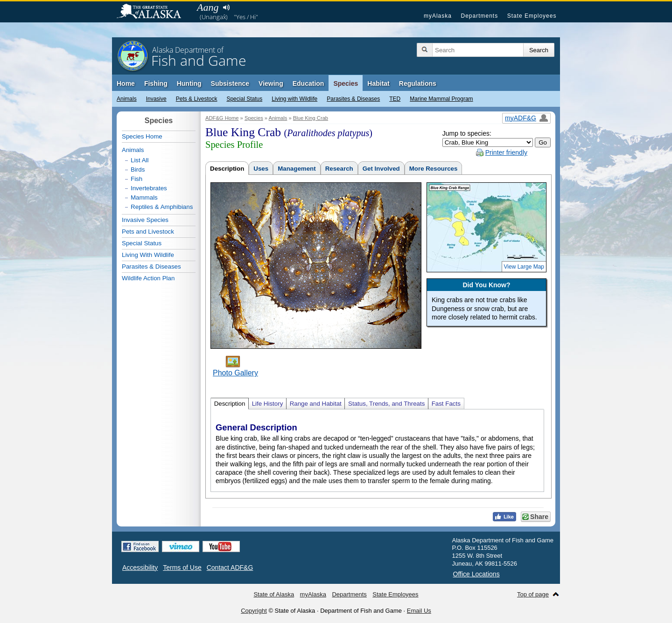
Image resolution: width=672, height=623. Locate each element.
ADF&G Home (222, 118)
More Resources (434, 169)
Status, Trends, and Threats (386, 404)
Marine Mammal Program (441, 99)
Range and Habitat (316, 404)
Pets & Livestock (197, 99)
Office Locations (476, 574)
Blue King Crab (311, 118)
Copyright (254, 611)
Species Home (142, 136)
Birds (138, 170)
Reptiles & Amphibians (162, 207)
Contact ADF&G (230, 568)
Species (346, 83)
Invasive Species (145, 220)
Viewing (271, 83)
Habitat (378, 83)
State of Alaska (154, 12)
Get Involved (381, 169)
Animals (127, 99)
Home (126, 83)
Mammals (144, 197)
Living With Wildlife (148, 255)
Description (227, 169)
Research (339, 169)
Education (308, 83)
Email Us (419, 611)
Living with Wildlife (294, 99)
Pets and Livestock (148, 232)
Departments (479, 16)
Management (297, 169)
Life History (268, 404)
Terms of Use (182, 568)
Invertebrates (149, 188)
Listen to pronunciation (226, 7)
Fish (136, 179)
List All (140, 160)
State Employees (532, 16)
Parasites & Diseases (353, 99)
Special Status (244, 99)
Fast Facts (446, 404)
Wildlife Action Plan (148, 278)
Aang (208, 7)
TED (395, 99)
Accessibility (140, 568)
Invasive (156, 99)
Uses (261, 169)
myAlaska (438, 16)
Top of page (533, 594)
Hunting (189, 83)
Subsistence (230, 83)
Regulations (418, 83)
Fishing (156, 83)
